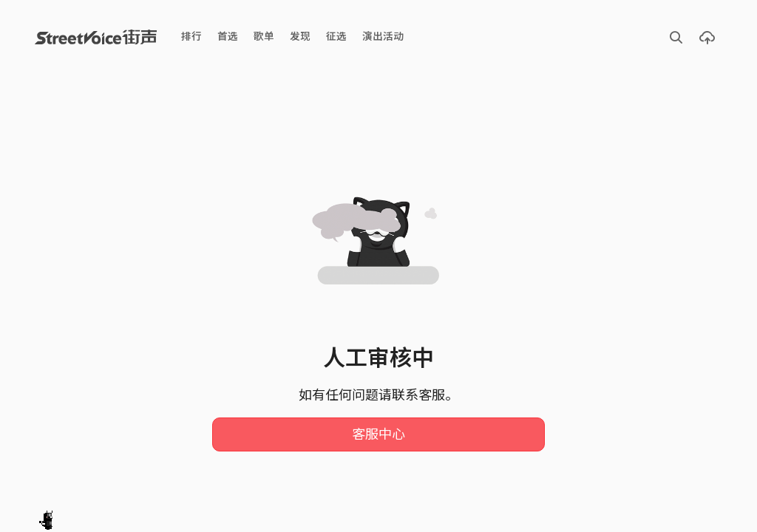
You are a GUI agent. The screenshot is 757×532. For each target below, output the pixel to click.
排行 (191, 37)
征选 (336, 37)
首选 (228, 37)
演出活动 (383, 37)
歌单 (264, 37)
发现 (300, 37)
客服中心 (378, 434)
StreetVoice (96, 37)
